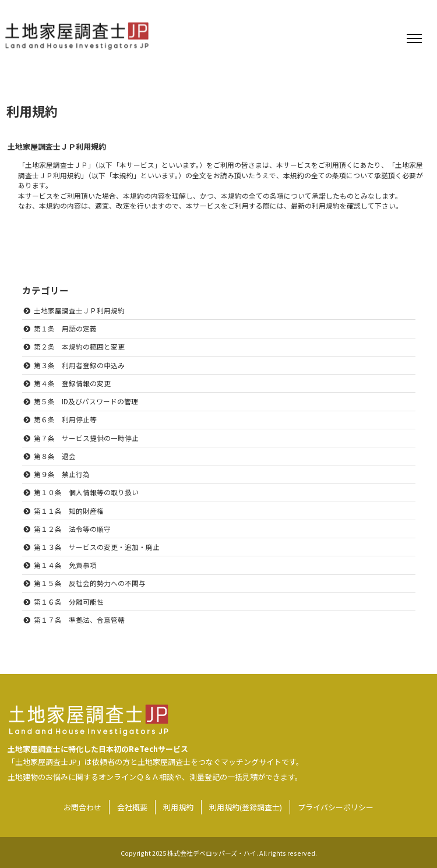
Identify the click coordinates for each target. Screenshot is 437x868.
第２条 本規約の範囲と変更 (79, 346)
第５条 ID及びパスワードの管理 (86, 401)
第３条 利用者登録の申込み (79, 365)
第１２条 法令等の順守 (72, 529)
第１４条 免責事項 (65, 565)
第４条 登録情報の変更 (72, 383)
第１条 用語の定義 (65, 328)
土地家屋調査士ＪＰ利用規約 (79, 310)
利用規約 (178, 807)
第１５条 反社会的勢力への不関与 (90, 583)
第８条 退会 (55, 456)
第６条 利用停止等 (65, 419)
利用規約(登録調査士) (246, 807)
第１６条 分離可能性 (69, 601)
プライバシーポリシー (336, 807)
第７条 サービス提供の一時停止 (86, 438)
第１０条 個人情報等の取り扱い (86, 492)
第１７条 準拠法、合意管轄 (79, 620)
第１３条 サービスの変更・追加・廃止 (97, 547)
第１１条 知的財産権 (69, 511)
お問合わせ (82, 807)
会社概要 (132, 807)
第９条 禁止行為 (62, 474)
